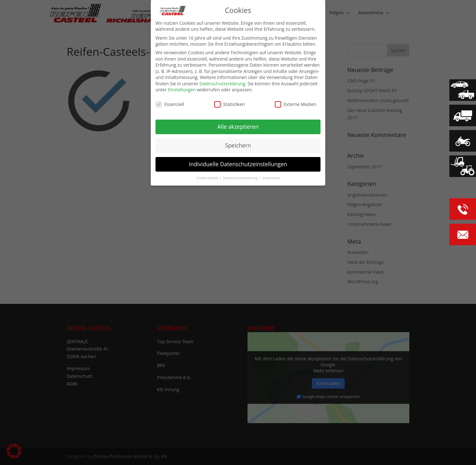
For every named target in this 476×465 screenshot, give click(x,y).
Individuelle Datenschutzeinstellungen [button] (238, 164)
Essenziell (170, 104)
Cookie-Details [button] (208, 178)
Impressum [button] (271, 178)
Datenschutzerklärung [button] (241, 178)
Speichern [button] (238, 145)
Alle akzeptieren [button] (238, 127)
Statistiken (229, 104)
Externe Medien (296, 104)
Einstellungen (182, 90)
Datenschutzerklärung (222, 84)
